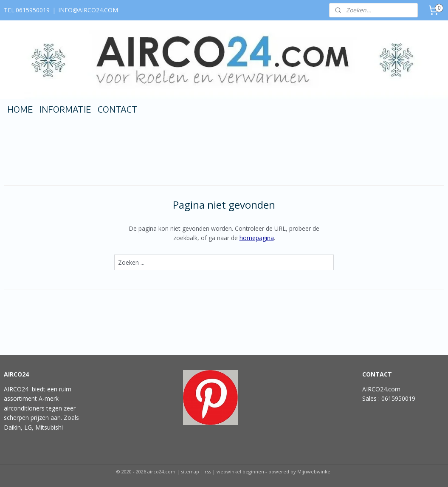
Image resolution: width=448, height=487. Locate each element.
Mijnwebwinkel (314, 471)
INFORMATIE (65, 109)
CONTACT (118, 109)
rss (208, 471)
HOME (20, 109)
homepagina (257, 238)
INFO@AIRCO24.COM (88, 10)
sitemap (190, 471)
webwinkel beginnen (240, 471)
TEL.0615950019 (27, 10)
